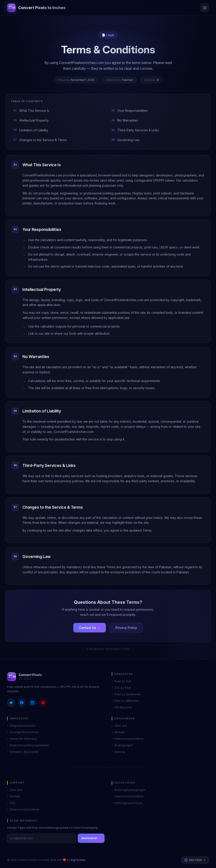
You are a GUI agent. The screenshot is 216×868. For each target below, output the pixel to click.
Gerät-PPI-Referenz (22, 739)
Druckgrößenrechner (23, 732)
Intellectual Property (31, 120)
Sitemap (119, 752)
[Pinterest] (43, 703)
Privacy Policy (126, 628)
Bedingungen (122, 745)
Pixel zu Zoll (121, 681)
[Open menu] (205, 8)
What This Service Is (31, 111)
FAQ (11, 803)
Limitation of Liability (31, 130)
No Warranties (125, 120)
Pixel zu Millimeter (125, 701)
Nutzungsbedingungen (129, 790)
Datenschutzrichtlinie (128, 739)
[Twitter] (11, 703)
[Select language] (195, 860)
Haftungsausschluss (127, 803)
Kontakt (118, 732)
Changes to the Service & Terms (40, 140)
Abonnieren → (91, 838)
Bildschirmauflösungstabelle (28, 745)
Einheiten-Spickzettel (23, 752)
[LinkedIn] (32, 703)
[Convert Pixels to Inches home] (36, 8)
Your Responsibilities (130, 111)
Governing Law (126, 140)
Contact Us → (90, 628)
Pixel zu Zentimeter (126, 694)
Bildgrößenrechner (21, 726)
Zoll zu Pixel (121, 688)
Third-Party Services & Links (135, 130)
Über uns (119, 726)
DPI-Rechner (122, 708)
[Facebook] (22, 703)
